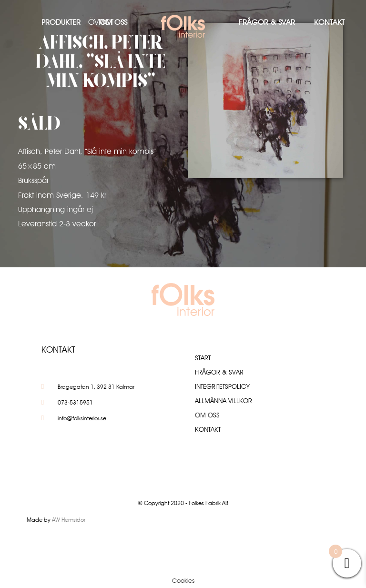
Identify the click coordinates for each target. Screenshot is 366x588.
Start (203, 358)
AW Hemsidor (69, 520)
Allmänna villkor (224, 401)
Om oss (113, 22)
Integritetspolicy (222, 386)
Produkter (61, 22)
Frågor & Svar (267, 22)
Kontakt (329, 22)
